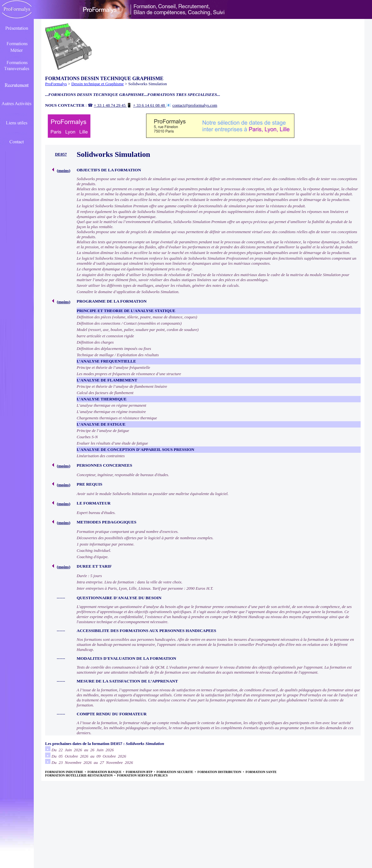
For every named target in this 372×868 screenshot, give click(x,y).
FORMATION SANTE (261, 772)
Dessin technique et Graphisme (97, 84)
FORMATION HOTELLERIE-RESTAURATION (79, 775)
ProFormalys (56, 84)
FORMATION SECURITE (175, 772)
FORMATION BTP (139, 772)
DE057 (61, 154)
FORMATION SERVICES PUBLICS (142, 775)
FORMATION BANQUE (105, 772)
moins (63, 171)
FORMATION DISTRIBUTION (220, 772)
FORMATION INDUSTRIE (65, 772)
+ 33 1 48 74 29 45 (110, 105)
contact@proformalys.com (195, 105)
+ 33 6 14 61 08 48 (150, 105)
